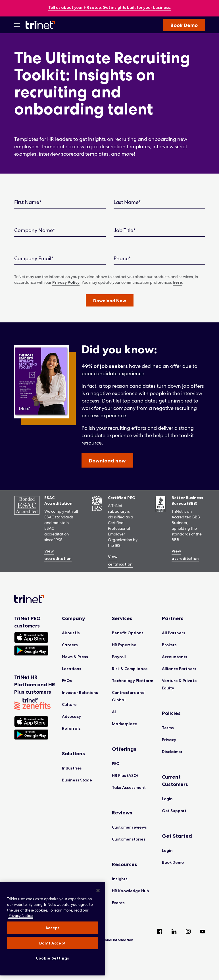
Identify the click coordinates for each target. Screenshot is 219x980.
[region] (53, 929)
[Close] (98, 891)
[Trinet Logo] (42, 25)
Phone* (122, 258)
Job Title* (125, 230)
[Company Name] (60, 231)
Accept (53, 928)
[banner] (109, 8)
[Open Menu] (17, 25)
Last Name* (127, 202)
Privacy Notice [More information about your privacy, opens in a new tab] (21, 916)
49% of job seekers (105, 366)
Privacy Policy (66, 282)
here (177, 282)
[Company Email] (60, 259)
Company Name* (35, 230)
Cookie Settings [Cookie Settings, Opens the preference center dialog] (53, 958)
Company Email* (34, 258)
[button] (110, 300)
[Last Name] (159, 202)
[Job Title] (159, 231)
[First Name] (60, 202)
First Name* (28, 202)
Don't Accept (53, 943)
